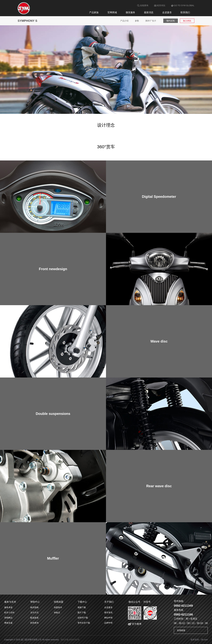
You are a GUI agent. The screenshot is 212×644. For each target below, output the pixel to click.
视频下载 (82, 607)
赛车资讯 (108, 613)
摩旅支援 (8, 623)
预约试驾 (171, 21)
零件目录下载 (84, 623)
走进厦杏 (167, 12)
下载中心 (82, 602)
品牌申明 (108, 623)
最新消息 (149, 12)
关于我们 (109, 602)
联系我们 (185, 12)
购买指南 (34, 607)
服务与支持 (10, 602)
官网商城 (112, 12)
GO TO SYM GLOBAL (183, 5)
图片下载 (82, 613)
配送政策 (34, 618)
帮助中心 (35, 602)
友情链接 (181, 630)
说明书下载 (83, 618)
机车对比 (160, 5)
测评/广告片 (151, 21)
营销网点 (8, 618)
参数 (137, 21)
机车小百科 (9, 613)
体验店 (57, 613)
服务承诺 (8, 607)
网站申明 (108, 618)
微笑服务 (130, 12)
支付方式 (34, 613)
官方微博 (135, 624)
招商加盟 (59, 602)
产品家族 (94, 12)
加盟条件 (58, 607)
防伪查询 (34, 623)
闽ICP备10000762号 (70, 640)
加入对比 (187, 21)
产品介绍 (124, 21)
